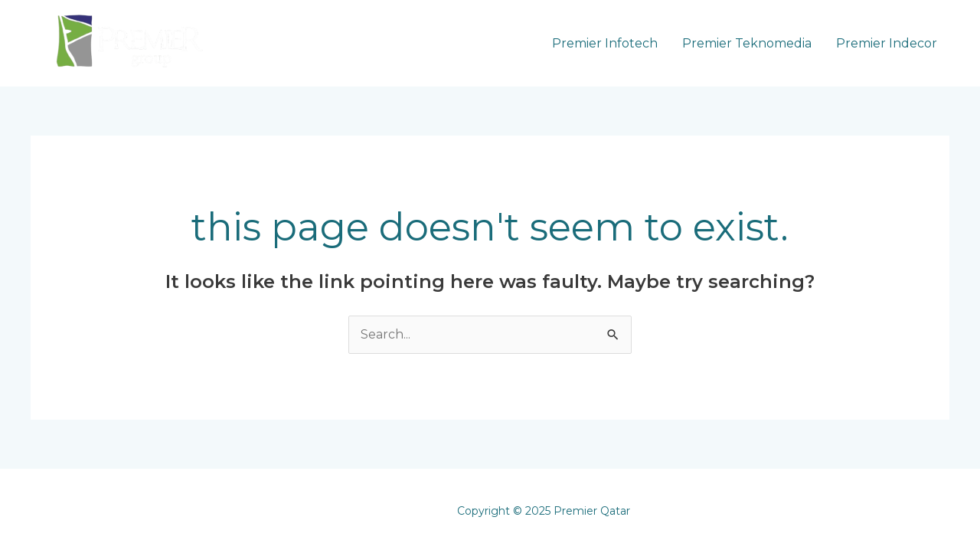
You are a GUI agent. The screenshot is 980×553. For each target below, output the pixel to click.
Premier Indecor (887, 43)
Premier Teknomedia (747, 43)
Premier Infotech (605, 43)
